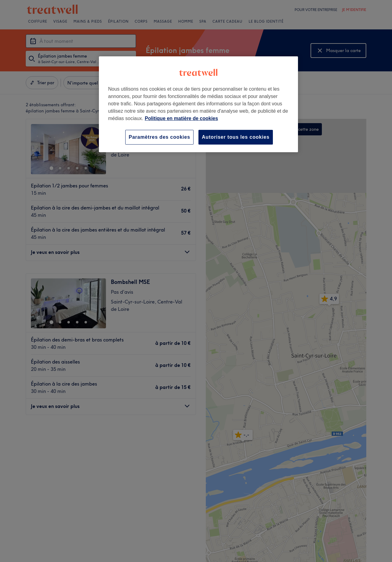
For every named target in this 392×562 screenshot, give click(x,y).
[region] (198, 104)
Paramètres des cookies (159, 137)
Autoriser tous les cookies (236, 137)
